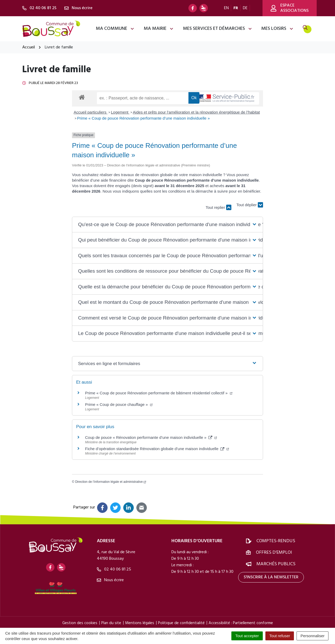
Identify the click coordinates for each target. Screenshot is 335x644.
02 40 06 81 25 (114, 569)
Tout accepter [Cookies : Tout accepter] (247, 636)
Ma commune (115, 29)
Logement (120, 112)
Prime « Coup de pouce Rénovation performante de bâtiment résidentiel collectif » (159, 393)
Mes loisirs (277, 29)
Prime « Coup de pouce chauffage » (119, 404)
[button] (167, 225)
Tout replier (219, 207)
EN (226, 8)
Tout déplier (250, 205)
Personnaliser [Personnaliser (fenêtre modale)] (312, 636)
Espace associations (290, 8)
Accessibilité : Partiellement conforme (241, 623)
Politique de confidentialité (181, 623)
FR (236, 8)
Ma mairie (159, 29)
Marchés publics (276, 564)
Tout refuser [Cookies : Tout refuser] (280, 636)
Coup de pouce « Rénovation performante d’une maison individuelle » (151, 437)
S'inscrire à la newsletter (271, 577)
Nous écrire (110, 580)
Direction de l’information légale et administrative (111, 482)
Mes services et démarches (218, 29)
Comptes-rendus (276, 541)
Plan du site (111, 623)
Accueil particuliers (91, 112)
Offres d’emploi (274, 553)
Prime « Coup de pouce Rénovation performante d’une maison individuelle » (144, 118)
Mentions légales (140, 623)
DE (245, 8)
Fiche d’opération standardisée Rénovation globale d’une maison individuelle (157, 449)
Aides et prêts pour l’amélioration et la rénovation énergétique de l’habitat (196, 112)
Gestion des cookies (80, 623)
